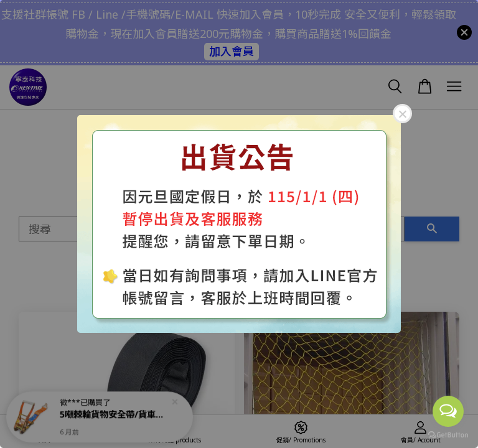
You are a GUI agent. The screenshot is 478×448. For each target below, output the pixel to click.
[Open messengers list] (448, 411)
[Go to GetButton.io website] (448, 435)
